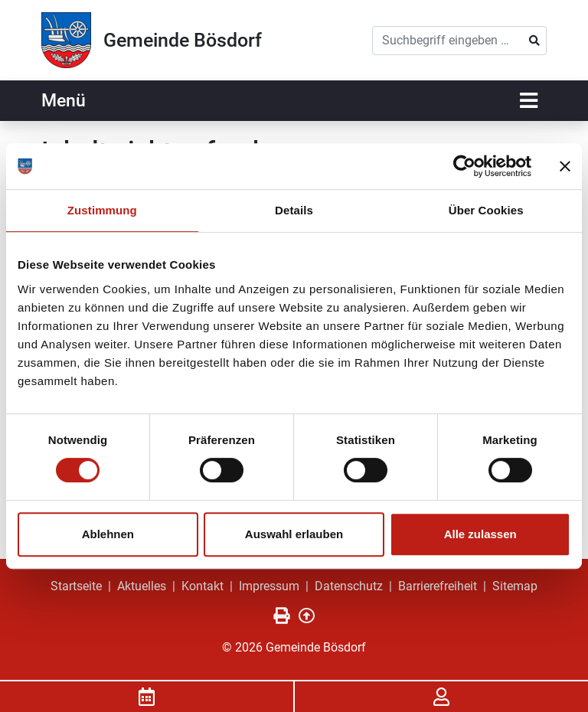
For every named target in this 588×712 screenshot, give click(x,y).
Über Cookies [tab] (486, 210)
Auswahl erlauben (294, 534)
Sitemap (515, 586)
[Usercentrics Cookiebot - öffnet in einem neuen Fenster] (464, 166)
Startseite (76, 586)
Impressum (269, 586)
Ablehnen (108, 534)
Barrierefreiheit (438, 586)
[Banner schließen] (565, 166)
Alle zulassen (480, 534)
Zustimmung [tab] (102, 210)
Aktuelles (142, 586)
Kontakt (203, 586)
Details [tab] (294, 210)
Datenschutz (349, 586)
